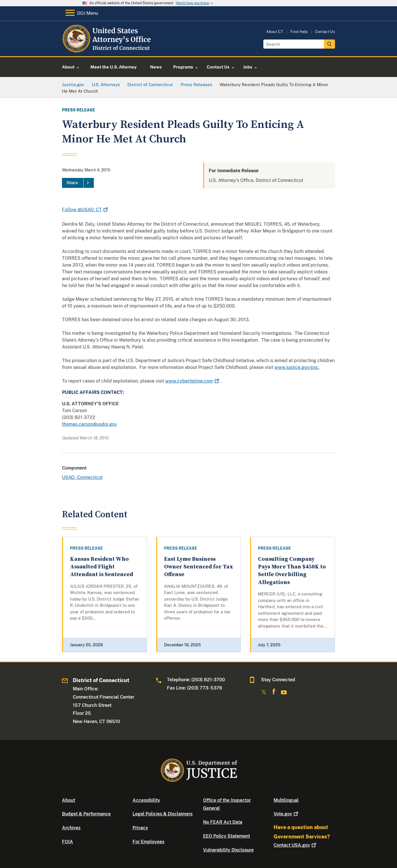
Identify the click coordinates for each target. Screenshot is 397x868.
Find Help (299, 32)
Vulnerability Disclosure (228, 850)
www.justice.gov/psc (296, 367)
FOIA (68, 842)
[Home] (107, 50)
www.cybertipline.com (193, 381)
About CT (275, 32)
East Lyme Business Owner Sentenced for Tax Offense (199, 567)
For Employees (148, 842)
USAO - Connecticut (82, 477)
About (69, 800)
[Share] (78, 183)
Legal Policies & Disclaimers (163, 814)
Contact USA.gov (295, 845)
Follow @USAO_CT (86, 210)
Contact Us (325, 32)
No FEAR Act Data (223, 822)
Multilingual (286, 800)
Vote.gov (287, 814)
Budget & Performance (86, 814)
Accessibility (146, 800)
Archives (71, 828)
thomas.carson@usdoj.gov (89, 424)
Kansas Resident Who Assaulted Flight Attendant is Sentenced (102, 567)
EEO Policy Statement (227, 836)
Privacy (140, 828)
